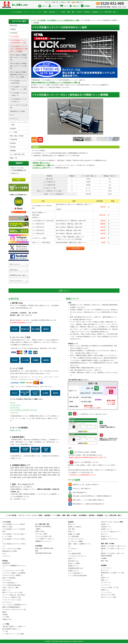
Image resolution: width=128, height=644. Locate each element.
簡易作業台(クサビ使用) (18, 111)
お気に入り (76, 6)
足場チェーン (72, 559)
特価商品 (13, 29)
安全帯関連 (14, 140)
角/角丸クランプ (106, 536)
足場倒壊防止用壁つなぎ (76, 568)
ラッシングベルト (106, 592)
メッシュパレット (106, 568)
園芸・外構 (104, 561)
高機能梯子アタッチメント (43, 541)
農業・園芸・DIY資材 (74, 12)
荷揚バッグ (104, 580)
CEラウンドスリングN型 (109, 597)
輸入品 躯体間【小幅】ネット (11, 629)
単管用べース (105, 524)
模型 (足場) (14, 26)
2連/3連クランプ (106, 527)
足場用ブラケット (74, 566)
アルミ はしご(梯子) (41, 534)
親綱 (37, 551)
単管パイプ (71, 524)
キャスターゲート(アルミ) (76, 539)
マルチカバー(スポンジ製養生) (12, 575)
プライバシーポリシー (16, 281)
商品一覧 (55, 2)
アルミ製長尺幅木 (74, 536)
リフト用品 (6, 617)
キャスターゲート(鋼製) (75, 541)
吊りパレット (105, 570)
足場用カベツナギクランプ (109, 539)
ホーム (48, 2)
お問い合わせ (14, 270)
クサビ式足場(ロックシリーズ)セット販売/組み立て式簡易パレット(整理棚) (19, 49)
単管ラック (71, 532)
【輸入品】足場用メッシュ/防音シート (14, 626)
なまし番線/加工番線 (74, 554)
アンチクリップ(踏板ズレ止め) (12, 597)
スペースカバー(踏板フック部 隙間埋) (14, 573)
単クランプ (104, 534)
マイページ (55, 6)
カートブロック (7, 602)
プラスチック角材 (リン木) (110, 587)
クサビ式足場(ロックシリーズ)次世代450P (19, 82)
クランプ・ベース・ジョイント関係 (35, 12)
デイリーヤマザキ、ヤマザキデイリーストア (24, 410)
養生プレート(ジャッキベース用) (12, 592)
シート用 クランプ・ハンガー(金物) (13, 634)
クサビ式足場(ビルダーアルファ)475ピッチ (19, 100)
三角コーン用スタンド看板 (10, 588)
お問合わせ (79, 2)
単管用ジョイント (106, 529)
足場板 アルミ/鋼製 (74, 534)
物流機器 (95, 12)
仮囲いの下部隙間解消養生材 (11, 607)
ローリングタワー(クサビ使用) (19, 106)
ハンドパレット (106, 585)
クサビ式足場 (17, 12)
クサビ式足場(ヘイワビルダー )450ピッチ (19, 94)
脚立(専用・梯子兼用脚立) (43, 527)
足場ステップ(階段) (74, 563)
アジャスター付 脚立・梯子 (44, 536)
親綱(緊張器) (6, 563)
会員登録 (87, 6)
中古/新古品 (14, 33)
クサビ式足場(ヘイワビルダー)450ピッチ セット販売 (19, 88)
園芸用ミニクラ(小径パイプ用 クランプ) (113, 546)
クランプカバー (7, 580)
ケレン (70, 551)
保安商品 (87, 12)
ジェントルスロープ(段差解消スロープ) (14, 605)
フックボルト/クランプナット (77, 556)
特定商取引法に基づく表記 (18, 275)
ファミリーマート (16, 405)
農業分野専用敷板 (106, 556)
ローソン (13, 403)
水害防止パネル (7, 619)
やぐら (12, 115)
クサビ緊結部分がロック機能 (41, 165)
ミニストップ (14, 412)
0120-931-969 (112, 3)
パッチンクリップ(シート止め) (12, 600)
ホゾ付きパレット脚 (39, 168)
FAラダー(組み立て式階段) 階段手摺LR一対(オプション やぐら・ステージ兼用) (19, 75)
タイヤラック (14, 119)
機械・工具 (14, 158)
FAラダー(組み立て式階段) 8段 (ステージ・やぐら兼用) (19, 66)
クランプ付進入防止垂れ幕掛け (12, 585)
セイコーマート (15, 408)
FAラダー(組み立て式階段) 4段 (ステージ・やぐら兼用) (19, 57)
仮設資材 (52, 12)
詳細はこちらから (16, 430)
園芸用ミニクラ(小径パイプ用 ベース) (113, 553)
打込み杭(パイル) (73, 561)
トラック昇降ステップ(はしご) (45, 539)
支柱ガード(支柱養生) (9, 578)
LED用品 (5, 614)
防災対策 (13, 147)
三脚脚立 (38, 529)
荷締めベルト (105, 590)
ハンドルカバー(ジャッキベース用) (13, 571)
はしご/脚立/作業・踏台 (108, 12)
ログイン (45, 6)
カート (66, 6)
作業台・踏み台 (40, 531)
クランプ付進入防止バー (10, 583)
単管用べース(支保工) (75, 527)
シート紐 (5, 631)
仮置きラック (105, 578)
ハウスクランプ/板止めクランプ (111, 532)
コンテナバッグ (106, 582)
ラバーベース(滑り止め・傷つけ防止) (14, 595)
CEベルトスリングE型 (108, 595)
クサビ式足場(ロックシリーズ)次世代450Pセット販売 (19, 41)
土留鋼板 (104, 558)
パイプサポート (73, 549)
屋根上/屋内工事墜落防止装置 (44, 548)
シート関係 (61, 12)
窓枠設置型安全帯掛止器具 (43, 553)
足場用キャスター (74, 571)
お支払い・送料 (65, 2)
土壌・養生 (71, 529)
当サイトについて (15, 264)
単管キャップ (6, 590)
